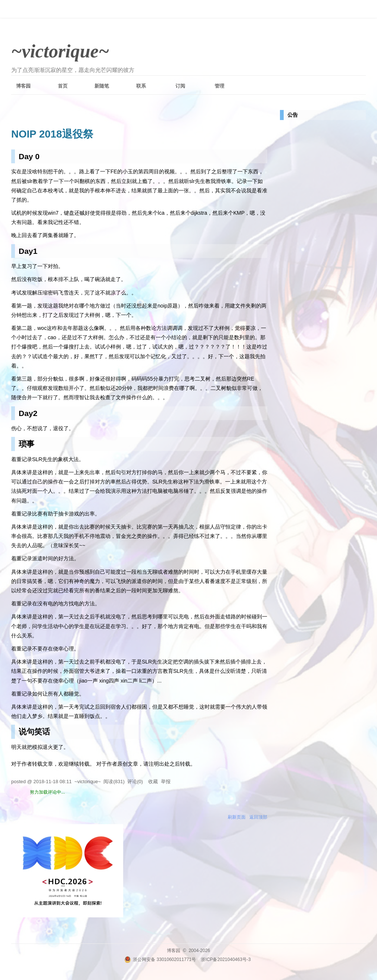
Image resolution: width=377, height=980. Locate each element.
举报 (166, 782)
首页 (63, 86)
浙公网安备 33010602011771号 (160, 959)
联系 (141, 86)
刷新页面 (237, 817)
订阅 (180, 86)
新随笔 (102, 86)
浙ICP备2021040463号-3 (226, 959)
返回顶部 (258, 817)
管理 (219, 86)
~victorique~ (60, 51)
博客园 (23, 86)
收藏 (153, 782)
